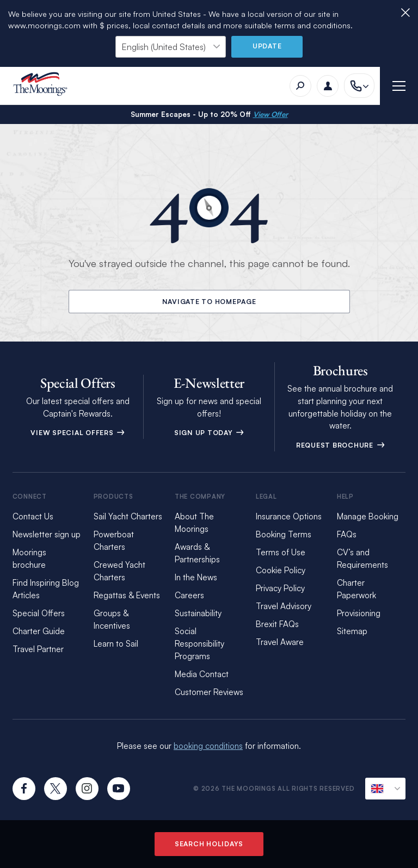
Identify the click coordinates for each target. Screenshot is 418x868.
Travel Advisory (284, 606)
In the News (196, 577)
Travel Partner (38, 649)
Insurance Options (289, 516)
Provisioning (359, 613)
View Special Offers (78, 433)
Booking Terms (284, 534)
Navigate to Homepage (209, 302)
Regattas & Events (127, 595)
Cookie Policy (281, 570)
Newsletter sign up (47, 534)
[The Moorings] (44, 86)
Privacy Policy (280, 588)
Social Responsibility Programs (199, 644)
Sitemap (352, 631)
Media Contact (202, 674)
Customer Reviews (209, 692)
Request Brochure (340, 445)
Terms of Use (281, 552)
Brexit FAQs (277, 624)
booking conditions (208, 746)
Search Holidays (209, 844)
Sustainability (198, 613)
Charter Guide (39, 631)
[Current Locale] (385, 789)
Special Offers (39, 613)
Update (267, 46)
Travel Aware (280, 642)
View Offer (271, 114)
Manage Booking (368, 516)
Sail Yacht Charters (128, 516)
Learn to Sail (116, 644)
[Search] (300, 86)
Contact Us (33, 516)
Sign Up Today (209, 433)
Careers (189, 595)
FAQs (347, 534)
